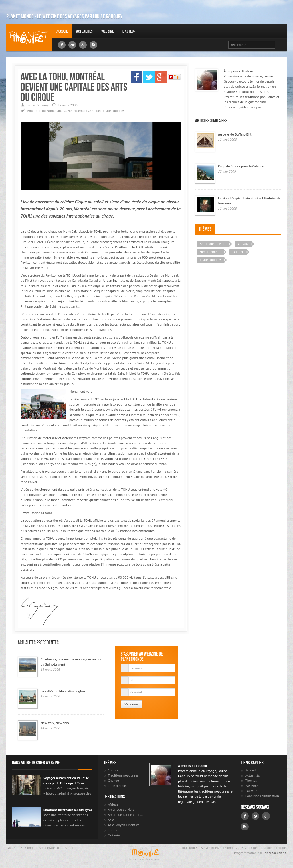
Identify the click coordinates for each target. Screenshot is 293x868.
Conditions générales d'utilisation (50, 848)
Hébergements (78, 111)
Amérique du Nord (41, 111)
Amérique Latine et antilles (126, 815)
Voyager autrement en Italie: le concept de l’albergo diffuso (66, 780)
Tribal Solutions (274, 853)
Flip (174, 77)
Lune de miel (117, 786)
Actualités (84, 31)
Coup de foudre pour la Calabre (241, 166)
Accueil (62, 31)
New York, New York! (55, 723)
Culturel (114, 770)
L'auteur (129, 31)
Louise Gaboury (29, 38)
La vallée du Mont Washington (63, 691)
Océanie (114, 835)
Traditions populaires (123, 775)
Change (113, 780)
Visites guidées (114, 111)
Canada (61, 111)
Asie (111, 820)
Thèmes (205, 229)
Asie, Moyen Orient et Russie (126, 825)
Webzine (108, 31)
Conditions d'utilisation (262, 796)
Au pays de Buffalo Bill (235, 134)
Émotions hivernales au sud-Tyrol (68, 810)
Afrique (113, 804)
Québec (96, 111)
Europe (113, 830)
